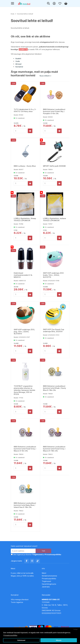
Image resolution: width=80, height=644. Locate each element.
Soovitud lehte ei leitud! (25, 14)
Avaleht (18, 59)
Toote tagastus (17, 602)
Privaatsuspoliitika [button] (10, 635)
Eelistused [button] (21, 640)
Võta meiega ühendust (20, 599)
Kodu (13, 14)
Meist (44, 573)
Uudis (18, 61)
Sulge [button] (75, 629)
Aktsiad (18, 64)
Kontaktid (19, 67)
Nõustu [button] (59, 640)
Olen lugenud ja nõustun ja (37, 554)
